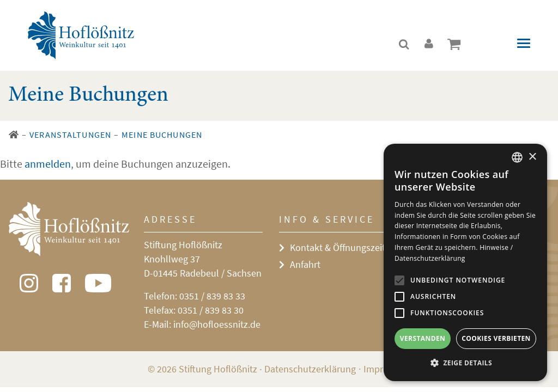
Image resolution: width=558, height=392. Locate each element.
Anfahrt (305, 264)
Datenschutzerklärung (310, 369)
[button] (465, 363)
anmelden (48, 164)
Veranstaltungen (70, 134)
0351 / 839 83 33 (212, 296)
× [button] (532, 157)
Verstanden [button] (423, 338)
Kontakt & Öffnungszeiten (343, 247)
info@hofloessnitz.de (217, 324)
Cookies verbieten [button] (496, 338)
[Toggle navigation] (524, 43)
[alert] (465, 262)
